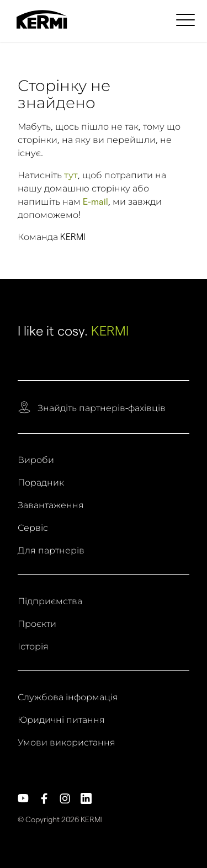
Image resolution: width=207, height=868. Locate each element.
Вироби (36, 460)
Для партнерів (51, 551)
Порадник (41, 483)
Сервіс (33, 528)
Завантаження (51, 505)
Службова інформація (68, 697)
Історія (33, 647)
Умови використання (67, 743)
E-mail (95, 202)
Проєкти (37, 624)
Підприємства (50, 601)
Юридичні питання (61, 720)
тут (71, 175)
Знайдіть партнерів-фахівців (102, 408)
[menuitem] (187, 19)
